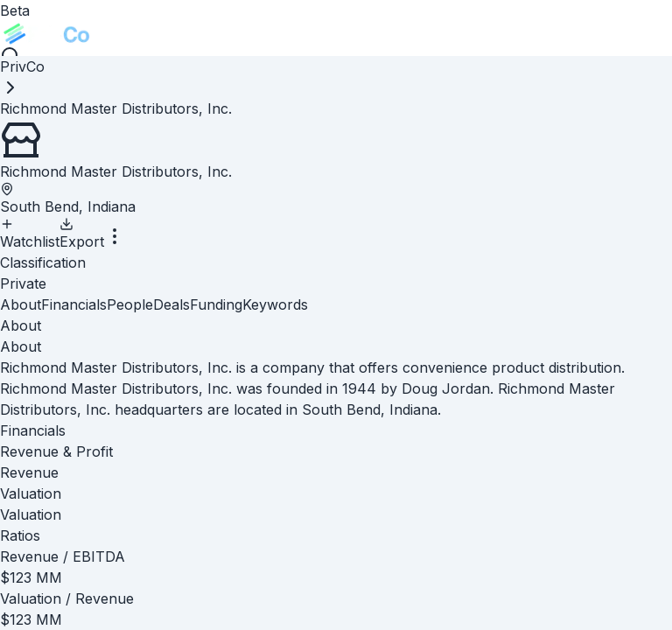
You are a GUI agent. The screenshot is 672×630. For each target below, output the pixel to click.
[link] (116, 108)
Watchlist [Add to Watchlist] (30, 234)
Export (82, 234)
